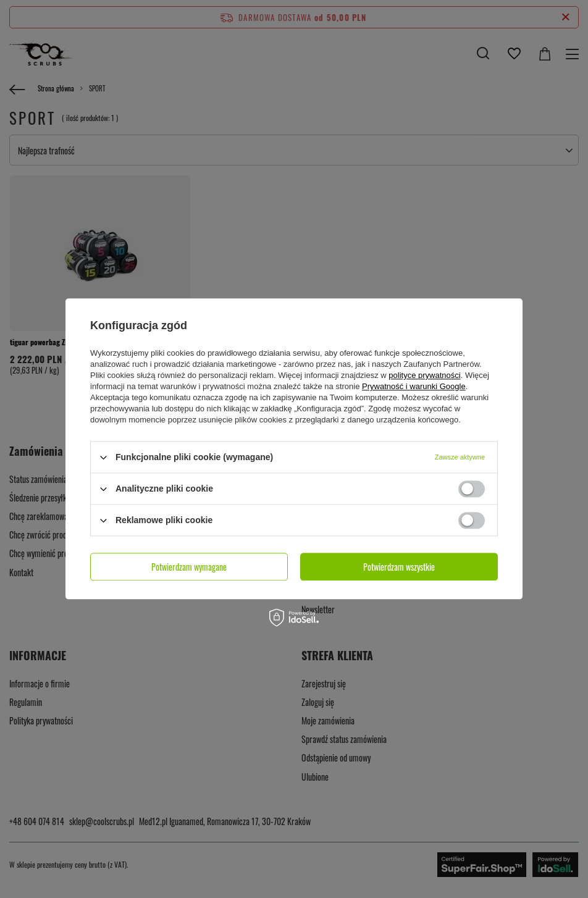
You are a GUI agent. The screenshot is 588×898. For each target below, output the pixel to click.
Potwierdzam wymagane (189, 567)
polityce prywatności (424, 375)
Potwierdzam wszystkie (399, 567)
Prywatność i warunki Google (414, 386)
